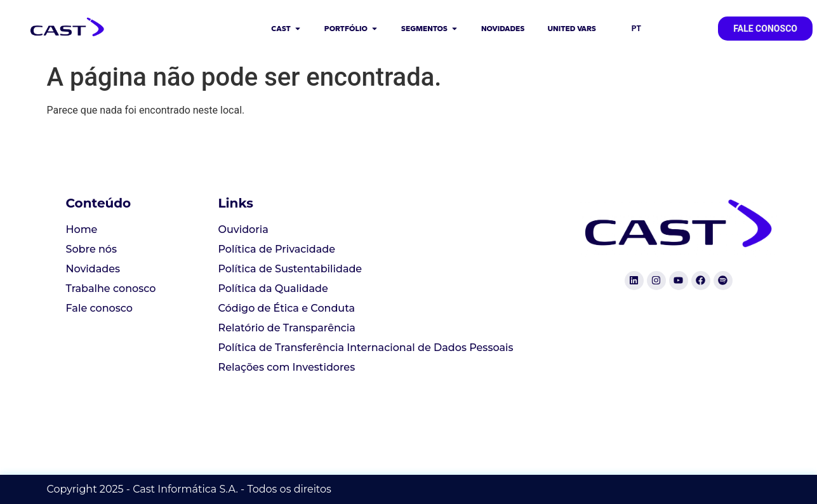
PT (636, 29)
